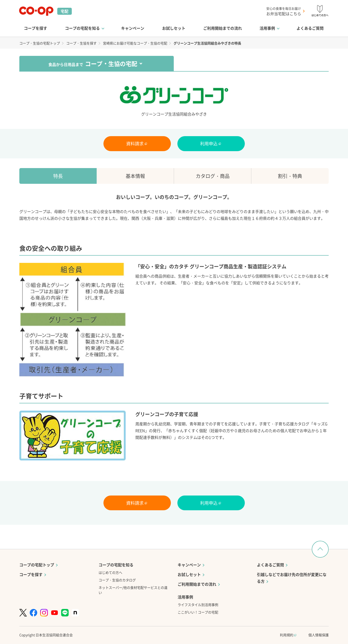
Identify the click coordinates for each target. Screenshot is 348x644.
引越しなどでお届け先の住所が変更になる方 (292, 578)
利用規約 (288, 635)
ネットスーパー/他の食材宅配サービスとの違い (133, 590)
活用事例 (267, 28)
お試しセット (174, 28)
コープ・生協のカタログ (117, 580)
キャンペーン (133, 28)
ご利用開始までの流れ (223, 28)
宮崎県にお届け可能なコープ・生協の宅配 (135, 43)
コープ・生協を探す (81, 43)
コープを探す (36, 28)
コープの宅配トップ (37, 565)
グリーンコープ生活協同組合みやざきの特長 (207, 43)
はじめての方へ (110, 572)
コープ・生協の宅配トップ (40, 43)
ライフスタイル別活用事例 (198, 605)
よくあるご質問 (310, 28)
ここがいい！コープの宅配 (198, 612)
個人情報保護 (319, 635)
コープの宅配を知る (82, 28)
